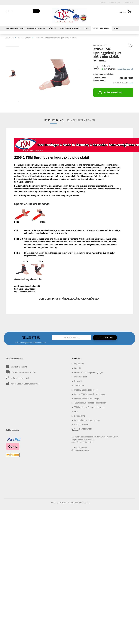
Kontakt (78, 368)
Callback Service (81, 425)
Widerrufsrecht (81, 377)
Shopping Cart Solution (59, 503)
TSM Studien (80, 385)
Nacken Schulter (15, 28)
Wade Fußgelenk (101, 28)
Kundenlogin (114, 3)
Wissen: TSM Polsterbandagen (87, 399)
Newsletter (79, 381)
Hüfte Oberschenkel (70, 28)
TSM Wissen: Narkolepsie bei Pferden (90, 403)
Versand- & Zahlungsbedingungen (89, 373)
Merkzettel (128, 3)
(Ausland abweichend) (125, 69)
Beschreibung (54, 120)
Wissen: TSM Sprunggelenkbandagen (90, 394)
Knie (87, 28)
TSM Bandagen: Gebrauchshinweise (89, 407)
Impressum (79, 364)
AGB (76, 412)
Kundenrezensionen (81, 120)
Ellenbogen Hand (36, 28)
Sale (116, 28)
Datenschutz (80, 416)
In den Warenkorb (110, 92)
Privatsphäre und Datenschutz (87, 420)
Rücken (52, 28)
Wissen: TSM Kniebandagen (86, 390)
